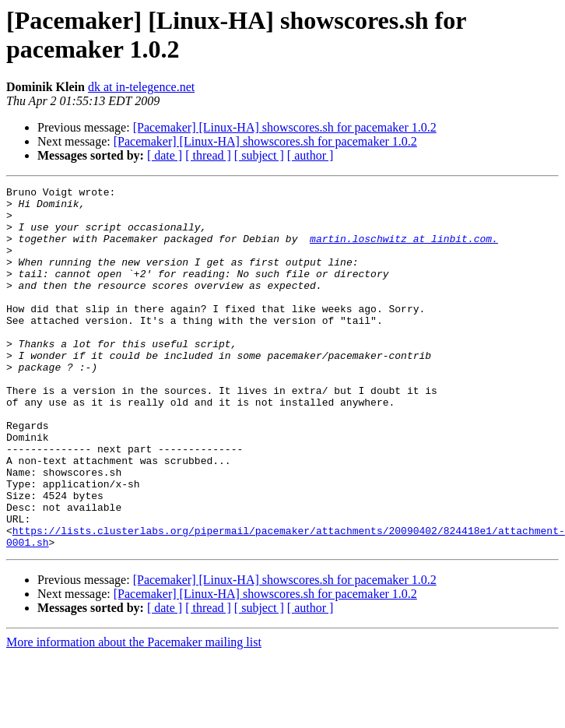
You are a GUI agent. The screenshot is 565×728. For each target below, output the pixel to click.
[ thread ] (208, 155)
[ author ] (311, 155)
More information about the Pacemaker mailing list (134, 714)
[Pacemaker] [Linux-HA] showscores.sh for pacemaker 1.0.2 (285, 127)
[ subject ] (259, 155)
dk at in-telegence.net (141, 87)
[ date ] (165, 155)
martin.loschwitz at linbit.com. (404, 250)
